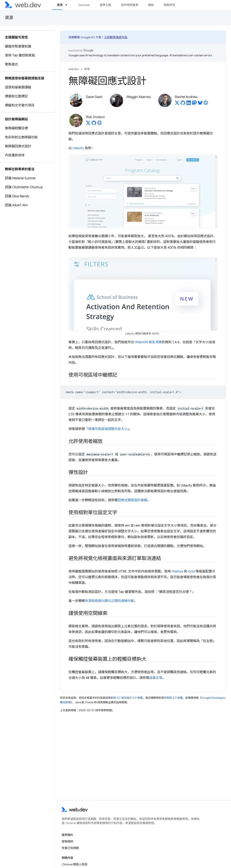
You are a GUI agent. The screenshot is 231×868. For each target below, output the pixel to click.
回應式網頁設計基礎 (132, 500)
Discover (84, 5)
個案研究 (169, 5)
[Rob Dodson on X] (88, 124)
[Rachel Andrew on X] (177, 104)
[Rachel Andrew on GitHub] (183, 104)
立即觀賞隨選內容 (116, 37)
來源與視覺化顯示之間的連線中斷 (109, 601)
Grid (191, 571)
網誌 (151, 5)
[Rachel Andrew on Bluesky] (200, 104)
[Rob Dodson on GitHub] (94, 124)
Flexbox (177, 571)
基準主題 (105, 5)
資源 (9, 18)
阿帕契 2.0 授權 (173, 698)
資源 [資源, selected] (60, 5)
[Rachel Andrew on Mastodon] (194, 104)
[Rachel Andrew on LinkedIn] (189, 104)
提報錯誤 (67, 841)
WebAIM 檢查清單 (148, 342)
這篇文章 (156, 678)
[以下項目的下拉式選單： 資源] (68, 5)
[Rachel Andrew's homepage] (206, 104)
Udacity (78, 148)
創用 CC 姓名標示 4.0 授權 (127, 698)
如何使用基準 (130, 5)
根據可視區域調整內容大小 (108, 429)
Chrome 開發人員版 (75, 864)
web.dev (74, 69)
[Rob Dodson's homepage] (100, 124)
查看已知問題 (70, 848)
